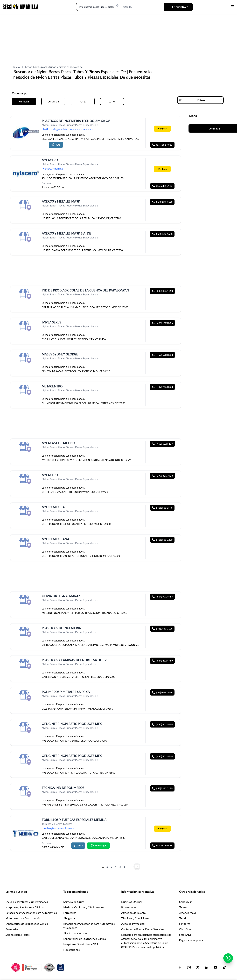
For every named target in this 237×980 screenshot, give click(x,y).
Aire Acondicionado (75, 933)
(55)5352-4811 (162, 145)
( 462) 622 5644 (162, 756)
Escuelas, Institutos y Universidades (27, 902)
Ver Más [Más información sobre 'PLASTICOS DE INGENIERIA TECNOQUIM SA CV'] (162, 129)
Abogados (69, 918)
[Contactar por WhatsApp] (228, 958)
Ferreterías (12, 929)
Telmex (183, 907)
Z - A (112, 101)
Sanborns (185, 924)
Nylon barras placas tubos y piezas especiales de (54, 67)
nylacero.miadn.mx (52, 169)
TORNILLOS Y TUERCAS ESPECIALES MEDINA (74, 820)
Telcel (182, 918)
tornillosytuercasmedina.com (58, 828)
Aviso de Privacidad (133, 924)
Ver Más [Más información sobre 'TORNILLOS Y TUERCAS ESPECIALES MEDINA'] (162, 828)
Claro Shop (186, 929)
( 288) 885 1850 (162, 291)
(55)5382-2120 (162, 186)
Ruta (56, 145)
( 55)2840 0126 (162, 629)
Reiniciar (24, 101)
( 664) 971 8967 (162, 597)
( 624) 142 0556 (162, 323)
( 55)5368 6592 (162, 202)
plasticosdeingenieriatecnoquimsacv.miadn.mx (68, 129)
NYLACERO (50, 160)
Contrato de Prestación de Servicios (143, 929)
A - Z (83, 101)
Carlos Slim (186, 902)
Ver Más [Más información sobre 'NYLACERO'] (162, 169)
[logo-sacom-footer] (38, 967)
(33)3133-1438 (162, 845)
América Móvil (188, 913)
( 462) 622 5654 (162, 724)
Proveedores (129, 907)
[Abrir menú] (232, 7)
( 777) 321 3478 (162, 476)
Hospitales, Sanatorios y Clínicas (25, 907)
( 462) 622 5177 (162, 444)
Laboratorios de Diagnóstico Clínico (27, 924)
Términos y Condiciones (135, 918)
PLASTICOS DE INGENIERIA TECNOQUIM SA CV (76, 121)
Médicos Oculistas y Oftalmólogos (84, 907)
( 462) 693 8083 (162, 355)
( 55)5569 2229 (162, 540)
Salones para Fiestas (18, 935)
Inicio (17, 67)
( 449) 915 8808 (162, 387)
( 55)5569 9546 (162, 508)
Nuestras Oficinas (132, 902)
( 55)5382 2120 (162, 788)
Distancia (53, 101)
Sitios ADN (186, 935)
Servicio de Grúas (74, 902)
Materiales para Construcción (23, 918)
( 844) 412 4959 (162, 661)
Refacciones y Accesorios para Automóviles (31, 913)
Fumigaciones (72, 950)
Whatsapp (98, 845)
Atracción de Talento (133, 913)
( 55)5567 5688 (162, 234)
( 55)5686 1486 (162, 692)
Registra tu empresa (191, 940)
